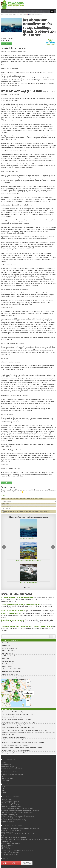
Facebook (4, 789)
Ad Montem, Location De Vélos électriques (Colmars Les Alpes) (18, 816)
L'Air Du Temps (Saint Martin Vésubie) (11, 805)
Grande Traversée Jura (7, 832)
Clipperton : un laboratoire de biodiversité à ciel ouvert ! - (18, 727)
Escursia (19, 14)
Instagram (4, 792)
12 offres (9, 648)
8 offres (8, 653)
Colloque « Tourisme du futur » (9, 849)
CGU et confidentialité (7, 778)
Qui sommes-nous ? (6, 764)
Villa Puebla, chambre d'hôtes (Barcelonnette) (13, 820)
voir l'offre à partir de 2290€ (13, 677)
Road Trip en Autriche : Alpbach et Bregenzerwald (14, 838)
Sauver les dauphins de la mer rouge (11, 843)
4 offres (7, 666)
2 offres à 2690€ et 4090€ (11, 672)
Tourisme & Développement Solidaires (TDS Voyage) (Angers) (17, 812)
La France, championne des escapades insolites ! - (16, 720)
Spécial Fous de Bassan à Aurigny (28, 582)
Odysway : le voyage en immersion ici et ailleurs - (16, 750)
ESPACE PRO (27, 863)
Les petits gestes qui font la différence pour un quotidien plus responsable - (22, 748)
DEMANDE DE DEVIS (9, 863)
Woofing (3, 836)
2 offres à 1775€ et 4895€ (11, 669)
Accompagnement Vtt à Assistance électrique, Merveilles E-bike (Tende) (20, 810)
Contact (3, 776)
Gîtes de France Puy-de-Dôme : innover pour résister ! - (17, 714)
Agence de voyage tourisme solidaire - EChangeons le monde (17, 851)
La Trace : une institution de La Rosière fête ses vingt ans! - (18, 722)
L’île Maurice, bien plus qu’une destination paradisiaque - (18, 753)
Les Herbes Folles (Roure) (8, 822)
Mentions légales (6, 780)
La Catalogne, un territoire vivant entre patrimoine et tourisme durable (20, 828)
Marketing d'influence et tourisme (10, 853)
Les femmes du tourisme (8, 845)
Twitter (3, 791)
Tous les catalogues (6, 799)
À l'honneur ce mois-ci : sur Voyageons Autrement (16, 712)
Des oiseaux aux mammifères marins (29, 538)
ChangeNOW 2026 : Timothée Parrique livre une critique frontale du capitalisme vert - (24, 730)
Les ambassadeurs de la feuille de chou (11, 768)
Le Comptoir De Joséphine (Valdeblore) (11, 807)
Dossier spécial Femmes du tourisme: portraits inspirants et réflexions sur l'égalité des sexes (26, 839)
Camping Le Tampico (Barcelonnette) (11, 818)
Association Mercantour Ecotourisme (11, 830)
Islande (31, 14)
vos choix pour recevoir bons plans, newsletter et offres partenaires (26, 511)
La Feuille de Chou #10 (7, 841)
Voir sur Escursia (6, 44)
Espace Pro (4, 762)
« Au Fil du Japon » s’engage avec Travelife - (15, 745)
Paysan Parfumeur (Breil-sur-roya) (10, 801)
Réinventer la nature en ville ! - (12, 717)
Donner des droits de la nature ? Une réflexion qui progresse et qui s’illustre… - (23, 742)
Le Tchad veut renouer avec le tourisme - (14, 737)
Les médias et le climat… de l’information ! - (15, 740)
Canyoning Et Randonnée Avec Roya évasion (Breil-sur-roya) (17, 808)
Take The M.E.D (5, 847)
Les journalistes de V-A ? (7, 766)
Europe (24, 14)
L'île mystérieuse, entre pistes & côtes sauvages (29, 560)
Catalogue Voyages (10, 14)
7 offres (10, 656)
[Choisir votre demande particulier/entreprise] (19, 863)
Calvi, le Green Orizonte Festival (9, 854)
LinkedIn (3, 787)
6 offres (5, 658)
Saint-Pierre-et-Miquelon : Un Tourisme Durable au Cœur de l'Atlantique (20, 834)
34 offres (6, 643)
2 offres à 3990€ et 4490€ (10, 674)
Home (3, 14)
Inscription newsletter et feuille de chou (12, 775)
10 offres (8, 651)
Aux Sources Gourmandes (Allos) (10, 814)
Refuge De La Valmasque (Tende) (10, 803)
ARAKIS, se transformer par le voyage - (13, 725)
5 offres (8, 661)
